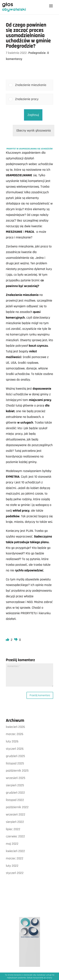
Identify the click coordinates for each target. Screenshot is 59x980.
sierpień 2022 (15, 822)
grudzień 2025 (15, 756)
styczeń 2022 (15, 873)
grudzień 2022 (15, 793)
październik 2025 (17, 771)
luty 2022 (12, 866)
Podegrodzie (37, 53)
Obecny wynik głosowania (34, 131)
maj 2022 (12, 844)
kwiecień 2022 (15, 851)
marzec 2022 (15, 858)
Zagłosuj (33, 115)
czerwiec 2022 (15, 836)
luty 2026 (12, 741)
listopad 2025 (15, 763)
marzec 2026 (15, 734)
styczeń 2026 (15, 749)
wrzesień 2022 (16, 815)
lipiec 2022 (13, 829)
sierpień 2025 (15, 785)
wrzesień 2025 (16, 778)
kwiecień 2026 (15, 727)
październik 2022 (17, 807)
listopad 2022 (15, 800)
